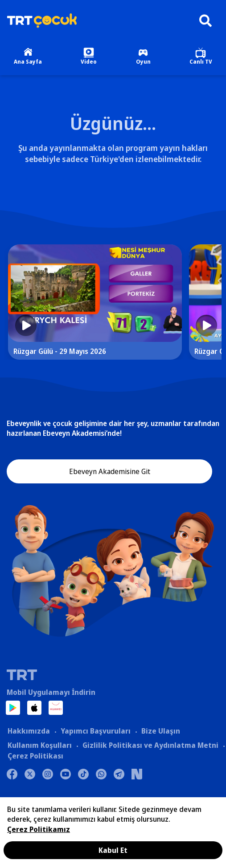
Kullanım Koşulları (40, 745)
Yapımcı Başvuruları (96, 731)
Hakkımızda (29, 731)
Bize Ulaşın (161, 731)
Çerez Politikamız (39, 829)
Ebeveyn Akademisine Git (110, 471)
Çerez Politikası (35, 756)
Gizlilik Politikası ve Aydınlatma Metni (150, 745)
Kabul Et (113, 850)
